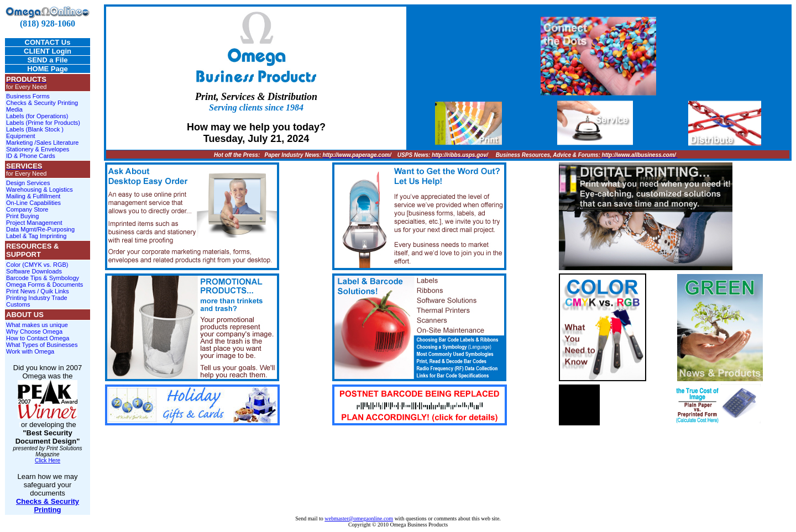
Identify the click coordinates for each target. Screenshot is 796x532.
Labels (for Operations (36, 116)
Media (14, 109)
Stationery (20, 149)
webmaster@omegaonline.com (359, 518)
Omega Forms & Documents (44, 285)
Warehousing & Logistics (40, 189)
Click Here (48, 460)
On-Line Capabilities (33, 203)
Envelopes (55, 149)
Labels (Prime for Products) (43, 123)
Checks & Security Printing (42, 103)
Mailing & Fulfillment (33, 196)
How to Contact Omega (38, 338)
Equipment (21, 136)
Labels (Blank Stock (34, 129)
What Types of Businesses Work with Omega (42, 348)
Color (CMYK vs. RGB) (37, 265)
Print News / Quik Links (38, 291)
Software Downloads (34, 271)
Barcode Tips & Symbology (43, 278)
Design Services (28, 183)
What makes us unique (37, 325)
